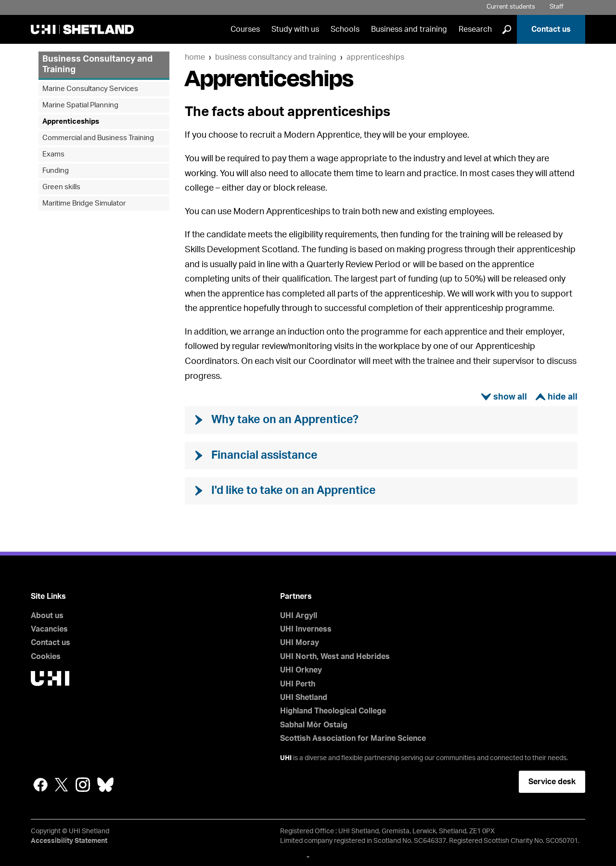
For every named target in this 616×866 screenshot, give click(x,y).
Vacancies (49, 629)
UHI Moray (300, 643)
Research (475, 29)
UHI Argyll (299, 616)
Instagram (83, 785)
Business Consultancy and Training (276, 57)
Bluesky (105, 785)
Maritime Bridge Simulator (84, 203)
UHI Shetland (304, 698)
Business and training (409, 29)
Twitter (62, 785)
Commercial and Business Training (98, 138)
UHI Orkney (301, 670)
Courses (245, 29)
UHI (286, 758)
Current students (511, 7)
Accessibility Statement (69, 841)
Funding (56, 171)
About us (47, 616)
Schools (345, 29)
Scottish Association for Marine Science (353, 738)
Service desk (552, 782)
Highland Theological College (333, 711)
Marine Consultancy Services (90, 89)
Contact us (551, 29)
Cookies (46, 657)
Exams (53, 154)
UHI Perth (298, 684)
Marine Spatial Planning (80, 105)
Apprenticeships (375, 57)
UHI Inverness (306, 629)
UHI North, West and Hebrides (335, 657)
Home (195, 57)
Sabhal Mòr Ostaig (314, 725)
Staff (557, 7)
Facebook (40, 785)
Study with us (295, 29)
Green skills (61, 187)
